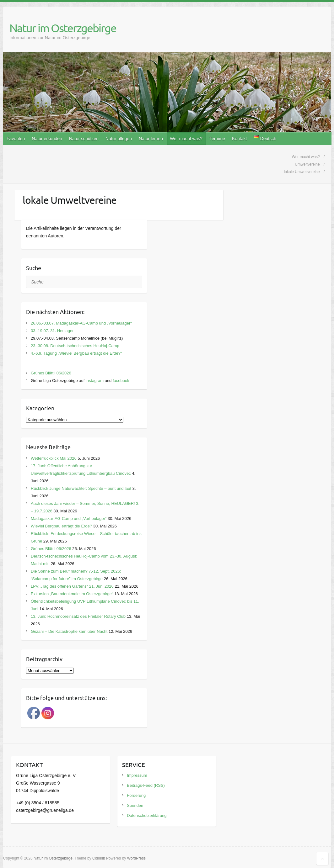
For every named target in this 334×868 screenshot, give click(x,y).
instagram (95, 381)
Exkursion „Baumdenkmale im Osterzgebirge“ (72, 594)
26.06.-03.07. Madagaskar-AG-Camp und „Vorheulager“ (81, 323)
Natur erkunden (47, 139)
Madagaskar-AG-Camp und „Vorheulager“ (69, 519)
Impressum (137, 775)
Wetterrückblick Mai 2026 (54, 458)
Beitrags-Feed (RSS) (146, 785)
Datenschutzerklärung (147, 815)
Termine (217, 139)
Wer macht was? (186, 139)
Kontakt (239, 139)
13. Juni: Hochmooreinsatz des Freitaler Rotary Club (78, 616)
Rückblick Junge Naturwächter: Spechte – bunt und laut (81, 488)
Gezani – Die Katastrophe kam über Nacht (69, 631)
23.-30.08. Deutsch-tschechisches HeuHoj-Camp (75, 346)
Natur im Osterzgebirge (63, 28)
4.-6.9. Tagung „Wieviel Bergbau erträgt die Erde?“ (76, 353)
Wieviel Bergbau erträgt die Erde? (61, 526)
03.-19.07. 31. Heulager (52, 331)
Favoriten (16, 139)
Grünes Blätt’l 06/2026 (51, 373)
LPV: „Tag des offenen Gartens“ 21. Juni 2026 (72, 586)
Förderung (136, 795)
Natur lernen (151, 139)
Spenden (135, 805)
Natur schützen (84, 139)
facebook (121, 381)
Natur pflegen (119, 139)
